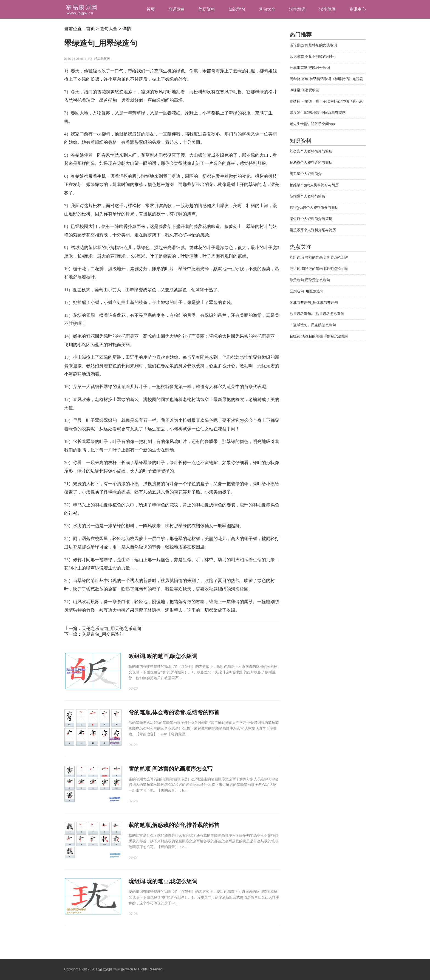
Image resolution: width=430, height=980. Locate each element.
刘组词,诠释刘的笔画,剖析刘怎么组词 (319, 257)
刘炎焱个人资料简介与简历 (311, 151)
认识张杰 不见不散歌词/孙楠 (312, 56)
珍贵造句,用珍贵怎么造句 (310, 280)
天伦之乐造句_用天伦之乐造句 (111, 629)
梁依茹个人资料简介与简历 (311, 219)
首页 (151, 9)
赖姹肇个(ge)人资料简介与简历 (314, 185)
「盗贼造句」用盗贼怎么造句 (313, 325)
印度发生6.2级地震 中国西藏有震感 (318, 113)
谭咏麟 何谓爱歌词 (304, 90)
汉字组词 (297, 9)
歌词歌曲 (177, 9)
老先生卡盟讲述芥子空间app (312, 124)
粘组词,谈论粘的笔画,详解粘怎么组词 (319, 336)
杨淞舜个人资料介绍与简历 (311, 163)
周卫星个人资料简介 (306, 174)
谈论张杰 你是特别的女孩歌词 (313, 45)
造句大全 (267, 9)
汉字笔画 (327, 9)
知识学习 (237, 9)
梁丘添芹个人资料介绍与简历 (313, 230)
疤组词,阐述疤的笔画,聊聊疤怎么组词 (319, 269)
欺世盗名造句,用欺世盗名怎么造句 (317, 314)
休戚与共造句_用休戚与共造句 (314, 302)
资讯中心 (358, 9)
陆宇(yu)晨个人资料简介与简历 (314, 207)
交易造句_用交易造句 (103, 634)
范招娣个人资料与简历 (307, 196)
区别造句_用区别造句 (307, 291)
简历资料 (207, 9)
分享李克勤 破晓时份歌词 (310, 68)
